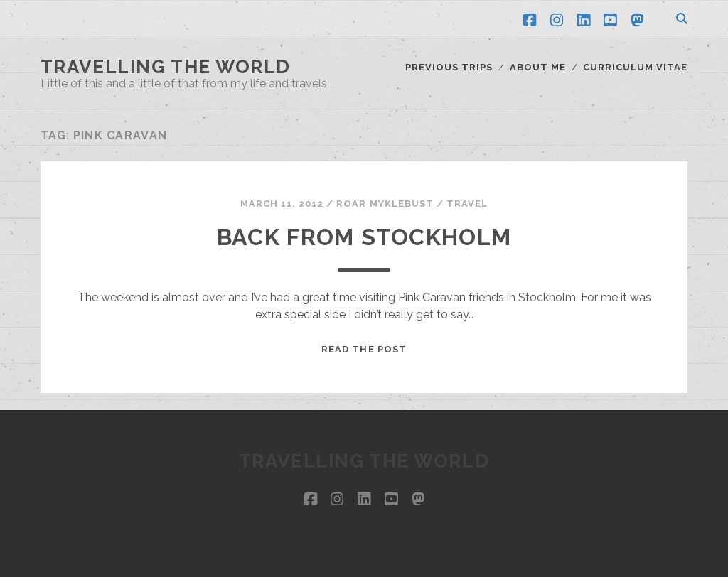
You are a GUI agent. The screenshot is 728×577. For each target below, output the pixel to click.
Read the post (364, 349)
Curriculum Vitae (636, 67)
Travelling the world (166, 67)
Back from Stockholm (364, 237)
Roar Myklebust (385, 204)
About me (538, 67)
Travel (467, 204)
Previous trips (449, 67)
